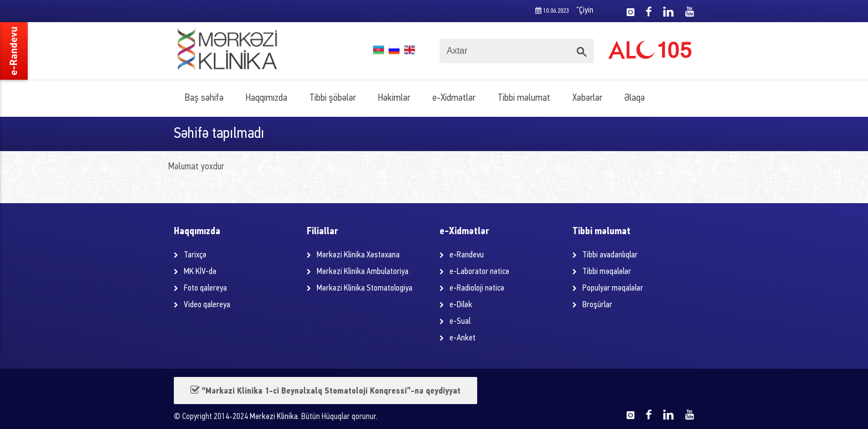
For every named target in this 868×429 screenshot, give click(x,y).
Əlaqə (635, 98)
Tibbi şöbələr (333, 98)
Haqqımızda (267, 98)
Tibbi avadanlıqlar (610, 255)
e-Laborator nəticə (479, 272)
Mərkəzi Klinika (274, 417)
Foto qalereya (205, 288)
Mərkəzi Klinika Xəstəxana (358, 255)
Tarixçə (195, 255)
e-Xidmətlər (454, 98)
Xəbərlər (587, 98)
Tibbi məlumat (524, 98)
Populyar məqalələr (613, 288)
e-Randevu (467, 255)
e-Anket (463, 338)
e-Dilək (461, 305)
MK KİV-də (200, 272)
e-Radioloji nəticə (477, 288)
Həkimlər (394, 98)
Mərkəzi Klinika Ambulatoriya (363, 272)
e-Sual (460, 322)
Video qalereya (207, 305)
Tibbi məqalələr (607, 272)
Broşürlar (597, 305)
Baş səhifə (204, 98)
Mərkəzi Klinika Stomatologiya (365, 288)
